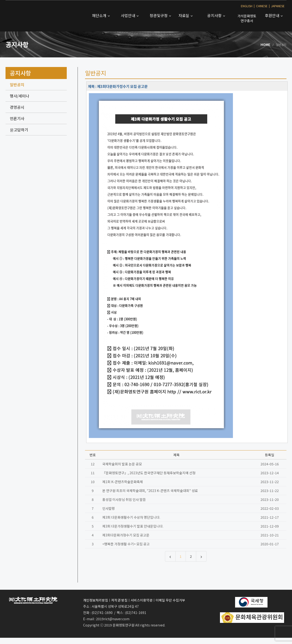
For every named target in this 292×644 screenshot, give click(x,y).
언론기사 (17, 118)
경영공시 (17, 107)
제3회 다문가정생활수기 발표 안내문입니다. (133, 526)
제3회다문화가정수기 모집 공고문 (126, 535)
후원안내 (273, 15)
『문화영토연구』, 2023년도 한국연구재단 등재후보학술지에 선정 (149, 473)
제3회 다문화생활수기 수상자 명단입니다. (131, 517)
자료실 (184, 15)
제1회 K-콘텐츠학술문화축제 (123, 482)
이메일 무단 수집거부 (170, 600)
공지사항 (215, 15)
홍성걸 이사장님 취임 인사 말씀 (124, 499)
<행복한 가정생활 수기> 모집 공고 (126, 544)
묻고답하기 (19, 130)
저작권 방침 (119, 600)
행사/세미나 (20, 96)
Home (265, 44)
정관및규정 (159, 15)
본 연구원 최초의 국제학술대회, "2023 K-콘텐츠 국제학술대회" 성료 (150, 491)
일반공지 (17, 85)
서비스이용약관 (142, 600)
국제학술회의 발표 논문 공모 (122, 464)
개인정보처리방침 (96, 600)
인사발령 (109, 508)
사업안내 (128, 15)
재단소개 (100, 15)
